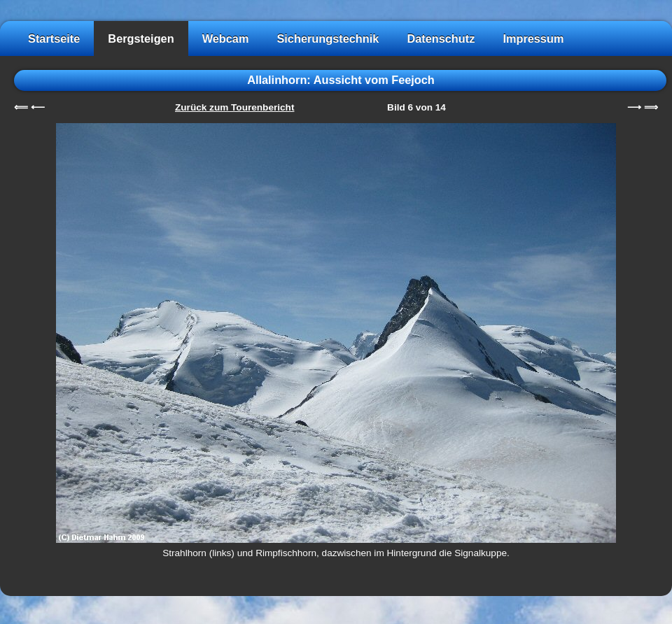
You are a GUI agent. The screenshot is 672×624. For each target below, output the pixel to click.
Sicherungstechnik (328, 38)
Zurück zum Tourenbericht (234, 107)
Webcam (226, 38)
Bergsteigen (141, 38)
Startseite (54, 38)
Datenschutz (441, 38)
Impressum (533, 38)
